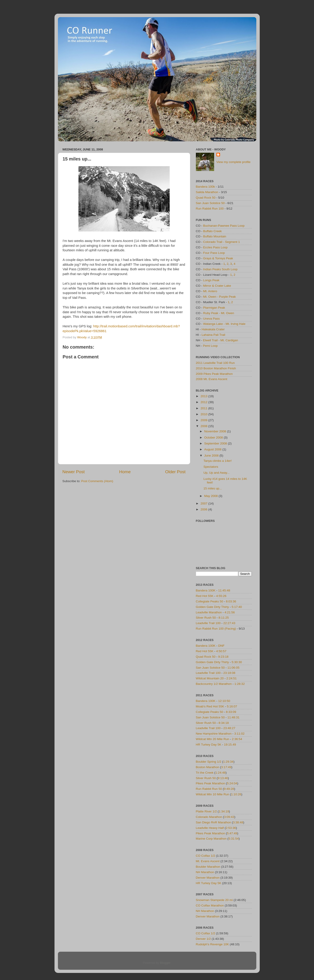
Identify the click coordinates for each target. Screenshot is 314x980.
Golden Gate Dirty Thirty (212, 607)
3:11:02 (239, 734)
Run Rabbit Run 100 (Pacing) (216, 629)
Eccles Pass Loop (215, 247)
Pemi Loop (210, 346)
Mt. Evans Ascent (208, 861)
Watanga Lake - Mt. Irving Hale (224, 324)
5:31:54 (234, 839)
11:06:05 (233, 668)
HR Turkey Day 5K (209, 745)
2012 (204, 402)
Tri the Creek (205, 773)
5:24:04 (232, 783)
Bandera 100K (206, 590)
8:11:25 (224, 618)
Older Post (175, 472)
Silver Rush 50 (206, 618)
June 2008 (212, 456)
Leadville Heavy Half (210, 828)
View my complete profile (234, 162)
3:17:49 (226, 767)
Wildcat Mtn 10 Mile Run (213, 794)
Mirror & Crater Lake (217, 286)
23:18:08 (229, 673)
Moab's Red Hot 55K (210, 706)
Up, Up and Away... (216, 473)
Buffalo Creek (213, 231)
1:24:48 (220, 773)
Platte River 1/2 (206, 811)
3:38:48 (238, 822)
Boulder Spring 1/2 (209, 762)
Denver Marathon (208, 878)
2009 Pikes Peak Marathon (214, 374)
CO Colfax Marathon (210, 905)
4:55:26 (221, 596)
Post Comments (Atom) (97, 481)
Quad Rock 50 (206, 198)
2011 (204, 408)
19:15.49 (230, 745)
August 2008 (213, 449)
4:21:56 (230, 612)
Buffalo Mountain (215, 236)
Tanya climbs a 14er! (218, 461)
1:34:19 (224, 811)
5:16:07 (232, 706)
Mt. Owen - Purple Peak (219, 297)
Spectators (211, 467)
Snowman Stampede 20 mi (214, 900)
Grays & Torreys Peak (218, 258)
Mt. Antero (210, 291)
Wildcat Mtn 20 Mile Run (213, 739)
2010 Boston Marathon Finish (216, 368)
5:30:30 (237, 662)
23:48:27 (229, 728)
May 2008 (211, 496)
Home (125, 472)
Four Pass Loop (214, 253)
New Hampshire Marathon (214, 734)
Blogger (165, 963)
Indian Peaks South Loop (220, 269)
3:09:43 (229, 817)
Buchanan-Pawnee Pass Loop (224, 226)
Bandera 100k (205, 187)
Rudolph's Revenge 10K (212, 944)
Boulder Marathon (208, 867)
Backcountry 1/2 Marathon (214, 684)
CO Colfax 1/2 (206, 856)
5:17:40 (237, 607)
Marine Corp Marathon (211, 839)
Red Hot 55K (205, 596)
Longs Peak (211, 280)
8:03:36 (231, 601)
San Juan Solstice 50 (210, 203)
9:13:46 (223, 778)
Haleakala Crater (213, 329)
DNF (221, 646)
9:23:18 (223, 657)
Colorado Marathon (209, 817)
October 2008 (214, 437)
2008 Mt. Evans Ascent (212, 379)
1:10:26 (236, 794)
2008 (204, 426)
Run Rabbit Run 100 (210, 209)
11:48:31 (233, 717)
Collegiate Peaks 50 (210, 601)
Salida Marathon (207, 192)
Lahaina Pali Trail (213, 335)
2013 (204, 396)
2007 (204, 503)
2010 (204, 414)
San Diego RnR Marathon (214, 822)
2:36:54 (237, 739)
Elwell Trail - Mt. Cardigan (221, 340)
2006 (204, 509)
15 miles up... (213, 488)
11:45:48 (224, 590)
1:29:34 (228, 762)
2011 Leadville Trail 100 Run (215, 363)
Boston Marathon (208, 767)
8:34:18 (224, 723)
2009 (204, 420)
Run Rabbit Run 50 (209, 789)
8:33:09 (231, 712)
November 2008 (216, 431)
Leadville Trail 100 (208, 623)
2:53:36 (231, 828)
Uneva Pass (211, 319)
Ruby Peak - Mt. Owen (219, 313)
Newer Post (74, 472)
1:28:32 (240, 684)
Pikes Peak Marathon (210, 783)
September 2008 (216, 443)
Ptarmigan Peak (214, 308)
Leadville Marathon (209, 612)
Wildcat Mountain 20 (210, 678)
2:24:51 (232, 678)
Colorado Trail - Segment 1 (222, 242)
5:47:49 (232, 833)
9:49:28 (229, 789)
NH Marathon (205, 872)
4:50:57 (221, 651)
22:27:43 (229, 623)
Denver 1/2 (203, 939)
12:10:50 (224, 701)
